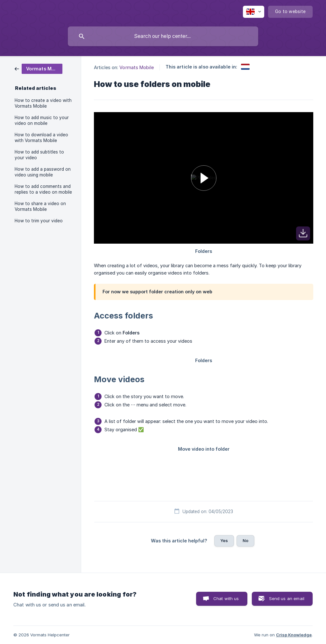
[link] (39, 68)
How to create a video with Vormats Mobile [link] (43, 103)
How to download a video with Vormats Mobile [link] (41, 138)
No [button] (245, 540)
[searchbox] (163, 36)
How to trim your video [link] (39, 221)
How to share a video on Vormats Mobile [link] (40, 206)
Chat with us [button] (226, 598)
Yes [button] (224, 540)
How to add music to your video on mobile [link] (42, 120)
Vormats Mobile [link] (136, 67)
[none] (254, 12)
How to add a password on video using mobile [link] (43, 172)
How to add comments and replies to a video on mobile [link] (43, 189)
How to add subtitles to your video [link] (39, 155)
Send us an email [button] (287, 598)
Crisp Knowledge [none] (294, 635)
